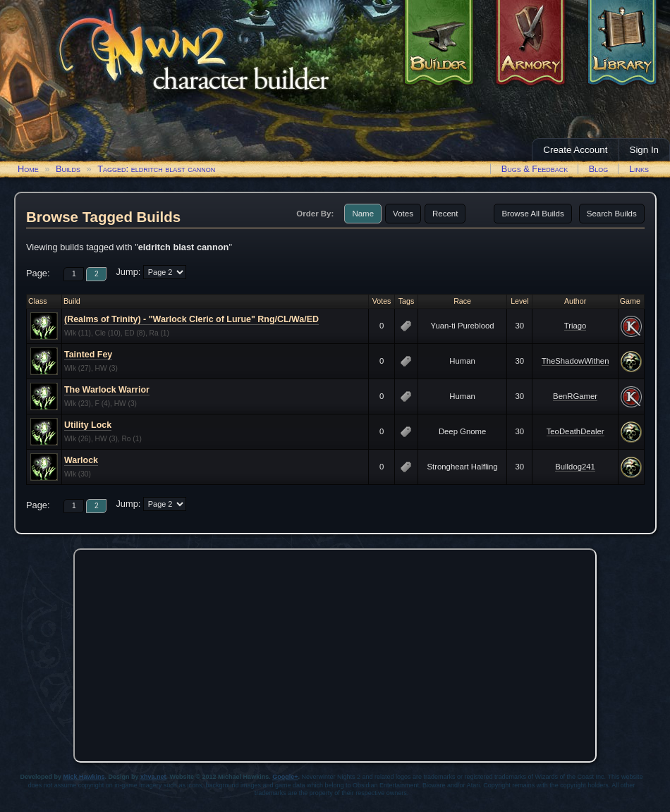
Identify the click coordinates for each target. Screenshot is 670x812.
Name (363, 214)
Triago (575, 326)
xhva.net (153, 777)
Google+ (285, 777)
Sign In (645, 150)
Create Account (575, 150)
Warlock (81, 460)
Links (639, 169)
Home (28, 169)
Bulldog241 (575, 467)
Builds (68, 169)
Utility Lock (88, 425)
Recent (445, 214)
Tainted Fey (88, 355)
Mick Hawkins (84, 777)
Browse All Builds (532, 214)
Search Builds (612, 214)
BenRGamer (575, 396)
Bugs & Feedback (535, 169)
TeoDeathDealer (575, 431)
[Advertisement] (335, 652)
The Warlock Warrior (107, 390)
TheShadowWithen (575, 361)
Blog (599, 169)
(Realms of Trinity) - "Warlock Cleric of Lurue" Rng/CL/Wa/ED (191, 319)
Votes (403, 214)
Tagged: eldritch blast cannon (156, 169)
